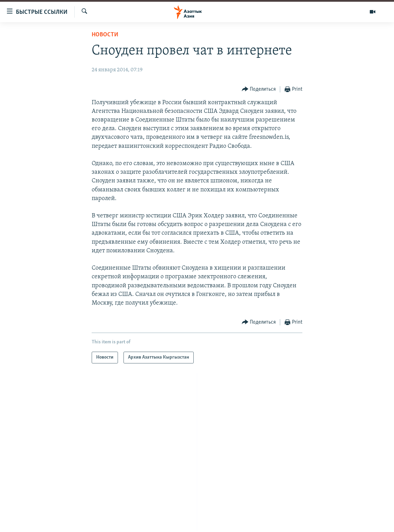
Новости (105, 35)
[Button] (259, 89)
